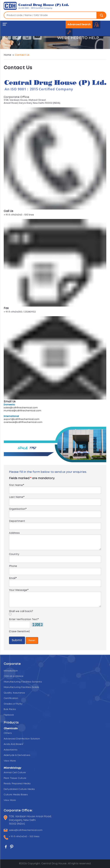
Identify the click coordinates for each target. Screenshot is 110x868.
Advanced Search (79, 25)
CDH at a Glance (14, 676)
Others (8, 733)
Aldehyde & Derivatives (17, 755)
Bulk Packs (10, 709)
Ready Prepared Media (17, 784)
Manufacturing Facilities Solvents (23, 682)
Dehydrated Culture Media (19, 789)
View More (10, 761)
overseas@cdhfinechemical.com (23, 422)
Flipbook (9, 715)
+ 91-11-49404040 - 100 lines (24, 837)
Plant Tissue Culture (15, 778)
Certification (11, 698)
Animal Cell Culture (15, 773)
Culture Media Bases (16, 795)
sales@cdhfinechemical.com (21, 408)
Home (7, 55)
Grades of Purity (13, 704)
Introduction (11, 671)
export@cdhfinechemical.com (22, 419)
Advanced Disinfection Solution (22, 739)
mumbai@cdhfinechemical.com (22, 411)
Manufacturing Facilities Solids (21, 687)
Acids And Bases (13, 744)
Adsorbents (10, 750)
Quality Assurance (14, 693)
